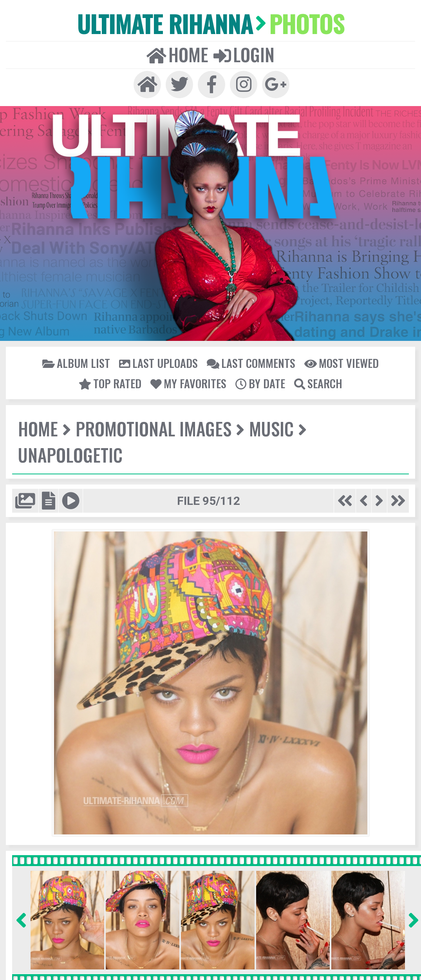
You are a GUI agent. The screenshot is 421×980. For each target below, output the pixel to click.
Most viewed (341, 362)
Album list (77, 362)
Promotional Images (153, 428)
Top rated (111, 383)
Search (317, 383)
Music (271, 428)
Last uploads (159, 362)
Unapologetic (70, 454)
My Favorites (189, 383)
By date (260, 383)
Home (177, 54)
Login (244, 54)
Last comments (251, 362)
